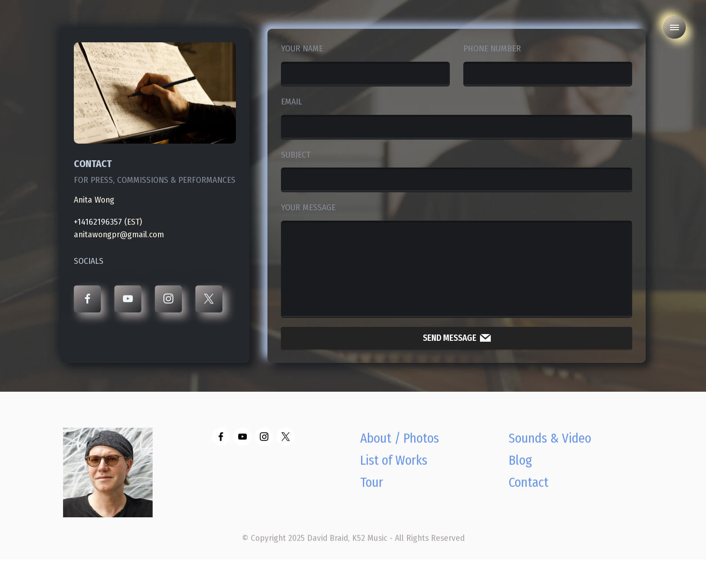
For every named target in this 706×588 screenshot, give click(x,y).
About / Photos (400, 449)
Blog (520, 471)
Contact (529, 493)
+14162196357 (98, 222)
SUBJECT (296, 155)
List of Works (394, 471)
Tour (372, 493)
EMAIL (292, 102)
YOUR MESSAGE (308, 207)
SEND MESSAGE (457, 338)
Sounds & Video (550, 449)
